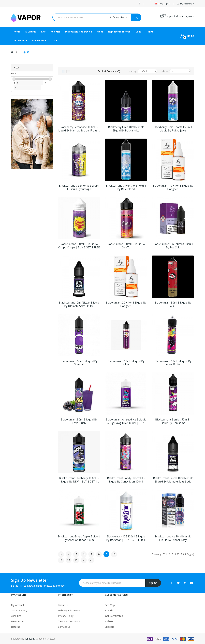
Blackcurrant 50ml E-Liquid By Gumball (79, 363)
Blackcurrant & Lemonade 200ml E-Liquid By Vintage (79, 187)
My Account (18, 605)
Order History (19, 610)
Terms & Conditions (69, 621)
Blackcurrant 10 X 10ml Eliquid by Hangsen (173, 187)
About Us (63, 605)
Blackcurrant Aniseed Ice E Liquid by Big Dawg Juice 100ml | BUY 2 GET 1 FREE (126, 421)
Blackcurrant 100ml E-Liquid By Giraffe (126, 246)
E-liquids (24, 52)
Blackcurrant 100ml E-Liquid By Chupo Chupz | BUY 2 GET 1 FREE (79, 246)
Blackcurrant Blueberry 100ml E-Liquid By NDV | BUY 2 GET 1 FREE (79, 480)
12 (69, 560)
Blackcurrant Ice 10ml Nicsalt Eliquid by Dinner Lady (173, 538)
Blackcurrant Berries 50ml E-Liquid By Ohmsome (173, 421)
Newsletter (18, 621)
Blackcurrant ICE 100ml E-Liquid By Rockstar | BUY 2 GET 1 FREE (126, 538)
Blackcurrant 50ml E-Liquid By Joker (126, 363)
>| (91, 560)
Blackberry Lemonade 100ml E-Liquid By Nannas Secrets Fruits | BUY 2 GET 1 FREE (79, 129)
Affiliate (109, 621)
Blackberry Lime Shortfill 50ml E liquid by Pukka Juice (173, 129)
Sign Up (153, 583)
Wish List (16, 616)
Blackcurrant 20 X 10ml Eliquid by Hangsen (126, 304)
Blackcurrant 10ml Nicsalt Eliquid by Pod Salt (173, 246)
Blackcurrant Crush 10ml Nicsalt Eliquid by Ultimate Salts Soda (173, 480)
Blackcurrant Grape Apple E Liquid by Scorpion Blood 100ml (79, 538)
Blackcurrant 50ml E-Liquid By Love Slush (79, 421)
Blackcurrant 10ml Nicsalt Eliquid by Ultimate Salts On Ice (79, 304)
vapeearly (30, 639)
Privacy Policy (66, 616)
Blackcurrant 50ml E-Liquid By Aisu (173, 304)
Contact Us (64, 627)
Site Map (110, 605)
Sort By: (133, 71)
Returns (16, 627)
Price (14, 73)
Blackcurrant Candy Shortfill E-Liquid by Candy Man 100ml (126, 480)
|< (61, 554)
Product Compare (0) (109, 71)
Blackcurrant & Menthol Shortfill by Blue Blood (126, 187)
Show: (165, 71)
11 (61, 560)
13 (76, 560)
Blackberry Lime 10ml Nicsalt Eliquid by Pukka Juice (126, 129)
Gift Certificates (114, 616)
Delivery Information (70, 610)
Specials (110, 627)
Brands (109, 610)
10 (114, 554)
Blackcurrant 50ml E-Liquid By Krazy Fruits (173, 363)
